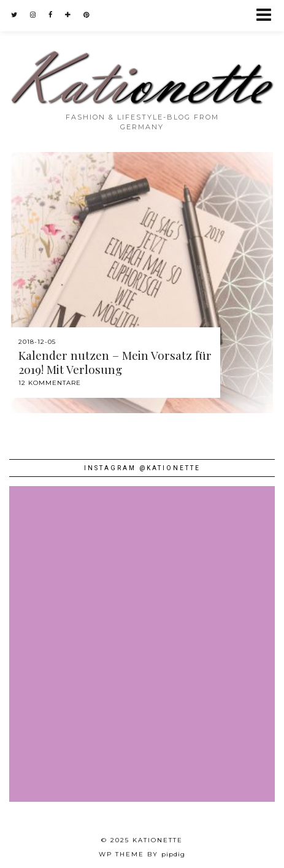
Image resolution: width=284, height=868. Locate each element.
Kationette (158, 840)
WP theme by (142, 854)
